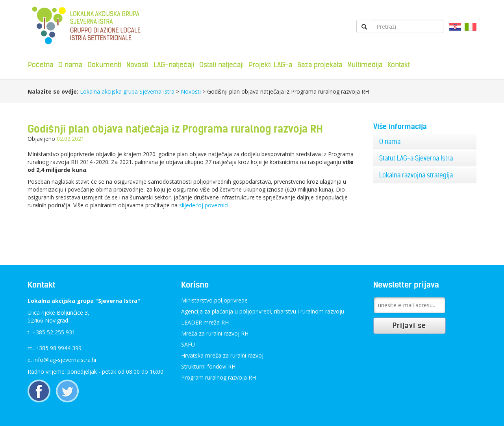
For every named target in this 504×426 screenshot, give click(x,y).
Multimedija (365, 65)
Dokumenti (104, 65)
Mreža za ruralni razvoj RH (215, 333)
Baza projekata (320, 65)
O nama (70, 65)
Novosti (137, 65)
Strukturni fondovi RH (208, 366)
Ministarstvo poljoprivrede (214, 300)
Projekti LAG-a (271, 65)
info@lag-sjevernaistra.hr (65, 360)
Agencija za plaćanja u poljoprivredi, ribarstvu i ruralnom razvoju (263, 311)
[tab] (425, 142)
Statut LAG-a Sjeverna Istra (416, 158)
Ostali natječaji (221, 65)
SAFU (188, 344)
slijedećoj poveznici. (204, 205)
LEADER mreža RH (205, 322)
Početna (41, 65)
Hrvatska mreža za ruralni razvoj (222, 355)
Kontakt (399, 65)
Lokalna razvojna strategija (416, 175)
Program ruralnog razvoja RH (219, 377)
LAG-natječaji (174, 65)
